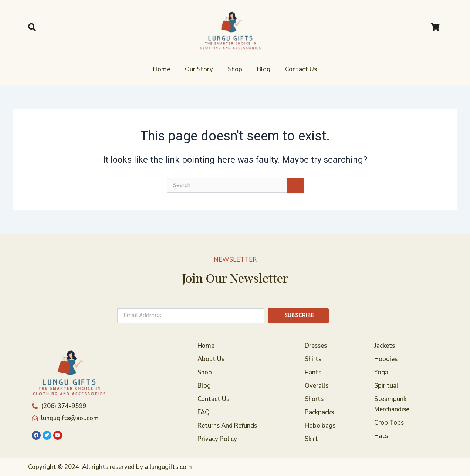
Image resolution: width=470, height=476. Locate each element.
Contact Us (301, 69)
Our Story (199, 69)
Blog (264, 69)
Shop (235, 69)
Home (162, 69)
